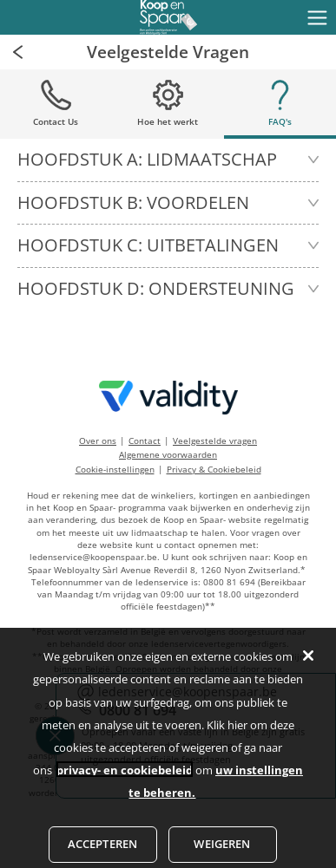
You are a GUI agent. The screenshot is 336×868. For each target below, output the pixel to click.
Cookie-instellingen (115, 469)
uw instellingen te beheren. (216, 789)
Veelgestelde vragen (215, 441)
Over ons (98, 441)
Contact (145, 441)
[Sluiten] (308, 664)
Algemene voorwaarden (168, 454)
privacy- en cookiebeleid (125, 778)
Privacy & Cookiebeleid (214, 469)
